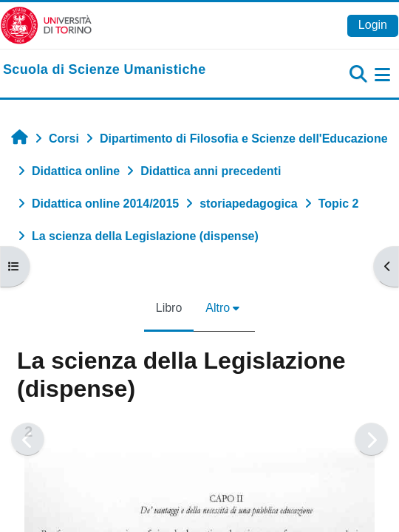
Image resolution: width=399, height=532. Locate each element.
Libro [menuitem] (169, 308)
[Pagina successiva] (371, 439)
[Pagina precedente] (28, 439)
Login (373, 25)
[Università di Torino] (46, 25)
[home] (105, 70)
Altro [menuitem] (218, 308)
